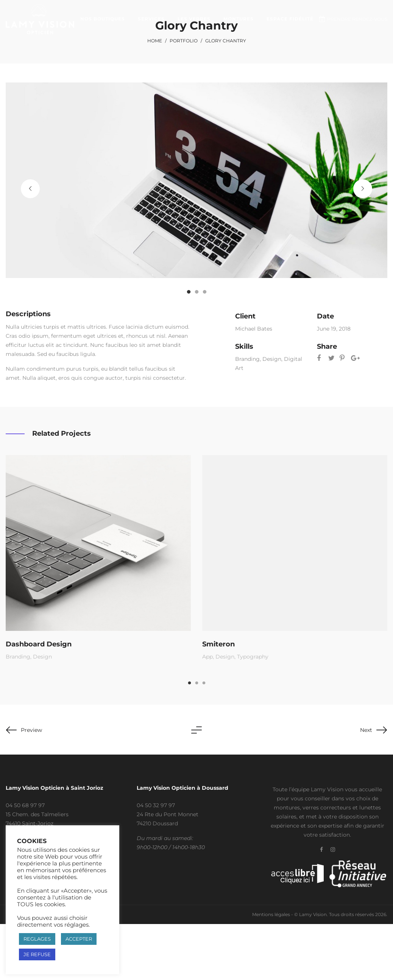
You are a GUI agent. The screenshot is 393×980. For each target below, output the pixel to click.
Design (272, 359)
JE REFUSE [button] (37, 954)
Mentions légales (271, 914)
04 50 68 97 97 (25, 805)
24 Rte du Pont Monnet (168, 814)
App (209, 655)
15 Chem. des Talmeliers (37, 814)
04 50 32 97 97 (156, 805)
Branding (247, 359)
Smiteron (220, 643)
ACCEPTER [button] (79, 939)
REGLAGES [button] (37, 939)
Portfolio (184, 41)
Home (155, 41)
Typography (253, 655)
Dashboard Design (39, 643)
